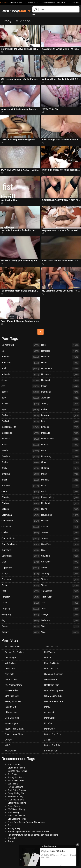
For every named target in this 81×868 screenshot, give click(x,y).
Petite (60, 474)
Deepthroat (21, 556)
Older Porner (11, 712)
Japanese (60, 398)
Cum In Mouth (21, 539)
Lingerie (60, 427)
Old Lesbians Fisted (17, 819)
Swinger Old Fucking (14, 652)
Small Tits (60, 544)
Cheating (21, 498)
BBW (21, 398)
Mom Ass (49, 658)
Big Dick (21, 421)
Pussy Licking (60, 498)
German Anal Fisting (17, 771)
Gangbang (21, 615)
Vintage (60, 615)
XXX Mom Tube (12, 647)
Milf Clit (8, 745)
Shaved (60, 533)
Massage (60, 433)
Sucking (60, 574)
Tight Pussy (60, 597)
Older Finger (11, 658)
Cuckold (21, 533)
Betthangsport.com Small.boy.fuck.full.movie (28, 832)
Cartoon (21, 492)
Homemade (60, 369)
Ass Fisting (13, 774)
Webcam (60, 621)
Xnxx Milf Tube (51, 647)
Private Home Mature (15, 734)
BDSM (21, 404)
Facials (21, 585)
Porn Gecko (50, 718)
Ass (21, 386)
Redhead (60, 503)
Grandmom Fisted (16, 768)
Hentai (60, 363)
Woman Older (51, 679)
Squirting (60, 556)
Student (60, 568)
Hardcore (60, 357)
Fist (9, 825)
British (21, 480)
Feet (21, 591)
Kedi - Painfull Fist (16, 816)
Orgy (60, 462)
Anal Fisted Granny (17, 790)
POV (60, 486)
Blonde (21, 451)
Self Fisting (13, 784)
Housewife (60, 375)
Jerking (60, 404)
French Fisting (14, 765)
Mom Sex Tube (12, 718)
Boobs (21, 462)
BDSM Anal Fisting (17, 809)
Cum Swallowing (21, 544)
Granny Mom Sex (13, 701)
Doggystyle (21, 568)
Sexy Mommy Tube (53, 696)
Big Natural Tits (21, 427)
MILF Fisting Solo (16, 800)
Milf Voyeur (50, 652)
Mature (60, 445)
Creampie (21, 527)
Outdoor (60, 468)
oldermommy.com (47, 2)
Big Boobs (21, 416)
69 (21, 351)
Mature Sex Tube (52, 745)
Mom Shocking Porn (54, 690)
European (21, 580)
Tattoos (60, 580)
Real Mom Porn (52, 685)
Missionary (60, 457)
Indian (60, 386)
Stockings (60, 562)
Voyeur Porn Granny (14, 729)
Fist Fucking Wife (16, 781)
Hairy (60, 345)
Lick (60, 421)
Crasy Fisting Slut (16, 793)
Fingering (21, 609)
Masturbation (60, 439)
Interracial (60, 392)
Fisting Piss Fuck (16, 777)
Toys (60, 609)
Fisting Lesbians (15, 787)
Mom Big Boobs (52, 663)
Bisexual (21, 439)
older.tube (33, 2)
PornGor (48, 723)
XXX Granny (11, 751)
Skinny (60, 539)
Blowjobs (21, 457)
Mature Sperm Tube (54, 701)
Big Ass (21, 410)
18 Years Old (21, 345)
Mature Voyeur (11, 723)
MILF (60, 451)
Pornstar (60, 480)
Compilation (21, 521)
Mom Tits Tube (51, 669)
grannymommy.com (18, 2)
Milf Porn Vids (11, 679)
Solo (60, 550)
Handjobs (60, 351)
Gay (21, 621)
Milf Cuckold (62, 2)
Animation (21, 375)
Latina (60, 410)
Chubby (21, 503)
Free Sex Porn (51, 751)
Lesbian (60, 416)
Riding (60, 509)
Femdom (21, 597)
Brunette (21, 486)
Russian (60, 521)
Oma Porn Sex (12, 696)
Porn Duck (49, 712)
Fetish (21, 603)
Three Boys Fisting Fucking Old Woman (26, 822)
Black (21, 445)
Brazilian (21, 474)
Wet (60, 626)
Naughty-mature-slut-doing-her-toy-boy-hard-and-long (33, 835)
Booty (21, 468)
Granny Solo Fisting (17, 803)
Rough (11, 841)
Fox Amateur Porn (13, 685)
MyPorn (8, 740)
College (21, 509)
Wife (60, 632)
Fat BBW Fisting (15, 796)
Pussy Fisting (14, 806)
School (60, 527)
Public (60, 492)
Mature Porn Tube (53, 734)
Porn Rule (9, 674)
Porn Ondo (49, 729)
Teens (60, 585)
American (21, 363)
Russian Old (10, 707)
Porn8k (48, 707)
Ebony (21, 574)
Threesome (60, 591)
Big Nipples (21, 433)
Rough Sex (60, 515)
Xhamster (12, 838)
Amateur (21, 357)
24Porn (48, 740)
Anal (21, 369)
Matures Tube (11, 690)
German (21, 626)
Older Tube (75, 2)
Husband (60, 380)
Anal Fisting (13, 812)
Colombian (21, 515)
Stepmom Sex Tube (54, 674)
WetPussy (16, 11)
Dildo (21, 562)
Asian (21, 380)
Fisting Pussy (14, 828)
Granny (21, 632)
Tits (60, 603)
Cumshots (21, 550)
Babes (21, 392)
